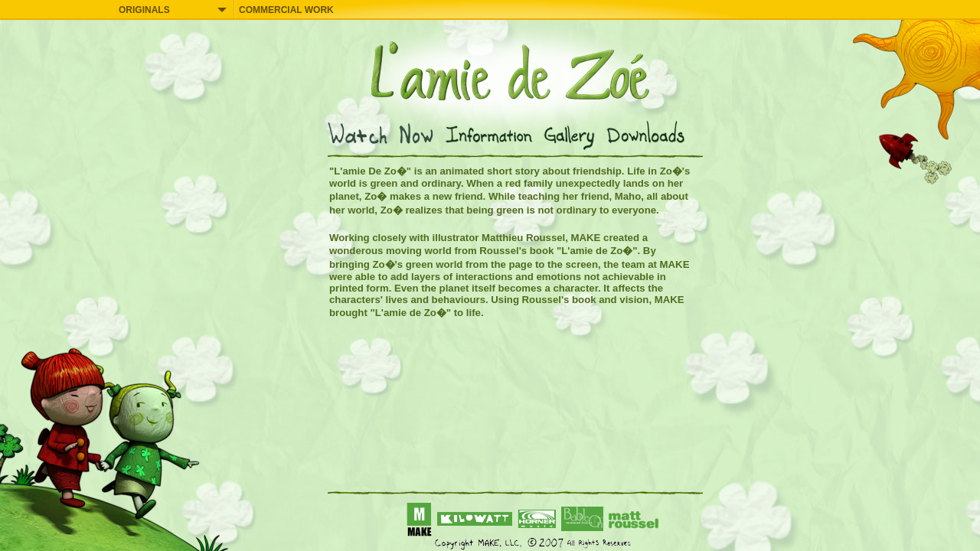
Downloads (649, 135)
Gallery (573, 135)
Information (492, 135)
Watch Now (385, 135)
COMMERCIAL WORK (286, 10)
